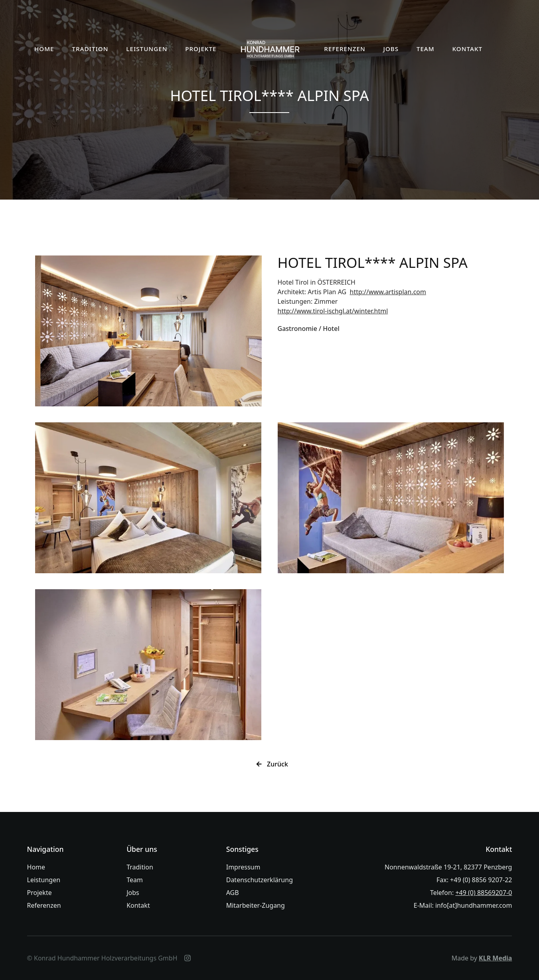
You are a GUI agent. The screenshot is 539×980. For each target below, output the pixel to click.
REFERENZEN (345, 49)
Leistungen (44, 880)
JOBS (391, 49)
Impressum (243, 867)
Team (135, 880)
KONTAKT (468, 49)
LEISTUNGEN (147, 49)
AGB (233, 893)
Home (36, 867)
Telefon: (471, 893)
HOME (44, 49)
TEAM (425, 49)
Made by (482, 958)
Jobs (133, 893)
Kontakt (138, 905)
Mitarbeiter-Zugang (256, 905)
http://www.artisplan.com (388, 292)
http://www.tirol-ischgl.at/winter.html (333, 311)
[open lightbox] (148, 331)
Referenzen (44, 905)
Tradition (140, 867)
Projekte (39, 893)
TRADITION (90, 49)
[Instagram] (188, 958)
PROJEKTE (201, 49)
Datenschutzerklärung (260, 880)
